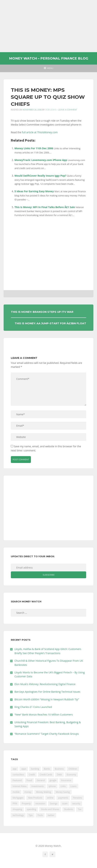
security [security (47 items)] (76, 804)
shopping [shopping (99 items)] (17, 809)
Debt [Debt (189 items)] (59, 775)
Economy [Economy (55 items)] (71, 775)
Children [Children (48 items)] (73, 769)
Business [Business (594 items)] (59, 769)
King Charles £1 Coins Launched (33, 707)
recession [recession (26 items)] (40, 804)
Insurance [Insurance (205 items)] (66, 780)
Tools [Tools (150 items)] (40, 815)
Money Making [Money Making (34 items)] (44, 792)
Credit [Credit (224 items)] (32, 775)
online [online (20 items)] (50, 798)
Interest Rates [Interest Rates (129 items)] (20, 786)
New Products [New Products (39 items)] (35, 798)
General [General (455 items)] (41, 780)
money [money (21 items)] (28, 792)
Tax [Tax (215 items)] (80, 809)
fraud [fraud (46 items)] (29, 780)
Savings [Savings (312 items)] (54, 804)
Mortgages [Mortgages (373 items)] (18, 798)
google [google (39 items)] (53, 780)
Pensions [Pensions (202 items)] (77, 798)
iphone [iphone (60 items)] (52, 786)
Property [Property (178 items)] (26, 804)
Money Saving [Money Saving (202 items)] (63, 792)
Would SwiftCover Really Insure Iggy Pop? (40, 176)
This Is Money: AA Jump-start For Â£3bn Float (50, 323)
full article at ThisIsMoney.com (40, 132)
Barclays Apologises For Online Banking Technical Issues (47, 692)
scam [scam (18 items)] (65, 804)
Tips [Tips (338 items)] (31, 815)
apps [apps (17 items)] (24, 769)
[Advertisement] (49, 26)
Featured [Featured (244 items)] (17, 780)
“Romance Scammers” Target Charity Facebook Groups (47, 734)
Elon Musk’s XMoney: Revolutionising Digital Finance (45, 684)
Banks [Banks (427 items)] (47, 769)
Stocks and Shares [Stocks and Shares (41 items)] (50, 809)
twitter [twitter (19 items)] (51, 815)
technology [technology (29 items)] (18, 815)
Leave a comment (68, 110)
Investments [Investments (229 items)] (38, 786)
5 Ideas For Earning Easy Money (34, 191)
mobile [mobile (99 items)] (16, 792)
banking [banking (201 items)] (35, 769)
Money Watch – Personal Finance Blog (49, 58)
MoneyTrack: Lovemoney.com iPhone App (41, 160)
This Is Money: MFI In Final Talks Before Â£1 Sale (45, 207)
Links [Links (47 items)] (63, 786)
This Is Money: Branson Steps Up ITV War (42, 312)
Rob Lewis (51, 110)
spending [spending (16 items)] (32, 809)
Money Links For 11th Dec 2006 (34, 148)
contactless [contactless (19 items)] (18, 775)
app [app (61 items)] (15, 769)
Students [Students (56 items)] (69, 809)
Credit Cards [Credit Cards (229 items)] (46, 775)
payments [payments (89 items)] (63, 798)
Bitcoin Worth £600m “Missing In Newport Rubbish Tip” (47, 699)
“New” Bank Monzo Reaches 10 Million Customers (44, 714)
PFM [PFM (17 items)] (15, 804)
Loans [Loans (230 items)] (73, 786)
